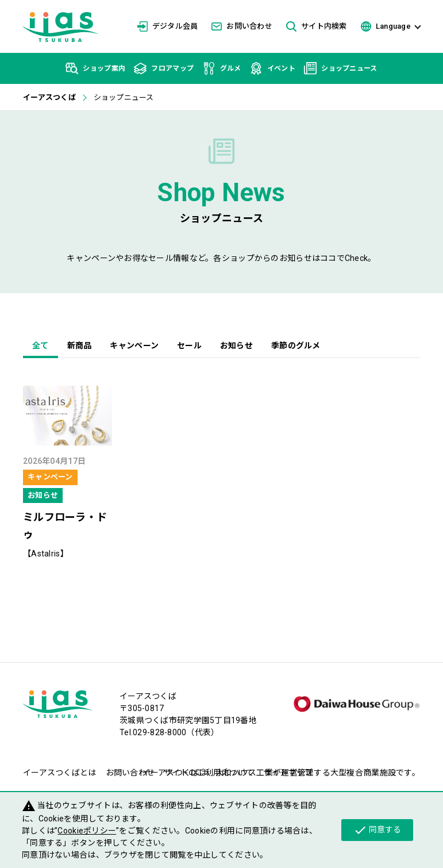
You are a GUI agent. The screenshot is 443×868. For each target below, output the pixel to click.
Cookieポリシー (87, 831)
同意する (377, 830)
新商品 (80, 345)
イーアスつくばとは (60, 773)
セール (189, 345)
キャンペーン (134, 345)
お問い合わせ (242, 26)
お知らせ (236, 345)
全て (41, 345)
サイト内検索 (317, 27)
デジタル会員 (168, 26)
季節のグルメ (296, 345)
